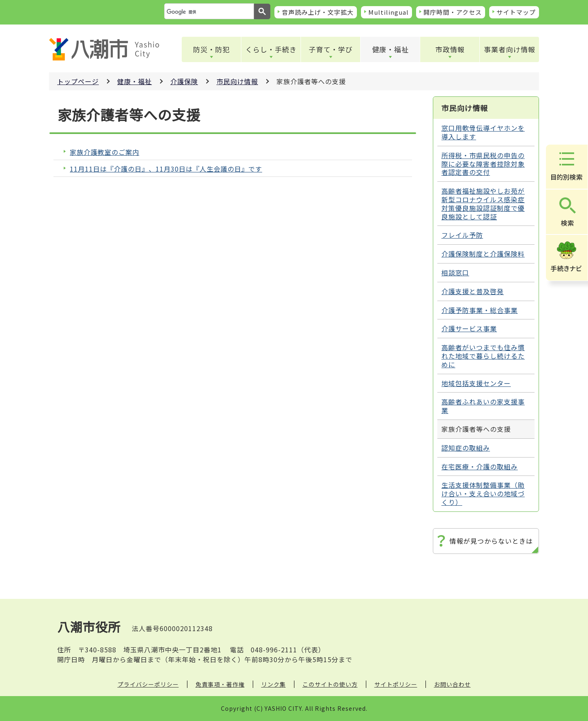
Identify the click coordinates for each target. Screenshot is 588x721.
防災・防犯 (212, 49)
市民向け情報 (237, 81)
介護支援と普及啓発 (473, 291)
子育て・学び (331, 49)
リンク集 (274, 684)
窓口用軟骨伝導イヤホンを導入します (483, 132)
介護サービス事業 (469, 328)
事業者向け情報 (510, 49)
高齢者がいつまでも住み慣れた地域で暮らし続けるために (483, 356)
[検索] (208, 12)
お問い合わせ (452, 684)
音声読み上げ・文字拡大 (318, 12)
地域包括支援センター (476, 383)
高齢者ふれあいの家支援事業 (483, 406)
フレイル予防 (462, 235)
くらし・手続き (271, 49)
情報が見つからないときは (491, 541)
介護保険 (184, 81)
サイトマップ (516, 12)
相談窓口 (455, 272)
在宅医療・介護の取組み (480, 467)
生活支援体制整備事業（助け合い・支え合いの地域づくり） (483, 493)
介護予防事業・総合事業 (480, 310)
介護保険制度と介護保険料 (483, 254)
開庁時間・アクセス (453, 12)
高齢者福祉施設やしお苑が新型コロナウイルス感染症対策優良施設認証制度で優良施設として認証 (483, 203)
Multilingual (389, 12)
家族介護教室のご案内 (105, 152)
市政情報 (450, 49)
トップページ (78, 81)
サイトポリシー (396, 684)
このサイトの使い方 (330, 684)
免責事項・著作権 (220, 684)
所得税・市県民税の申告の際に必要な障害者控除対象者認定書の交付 (483, 164)
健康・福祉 (390, 49)
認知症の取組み (466, 448)
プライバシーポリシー (148, 684)
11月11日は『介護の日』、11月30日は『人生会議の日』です (166, 169)
